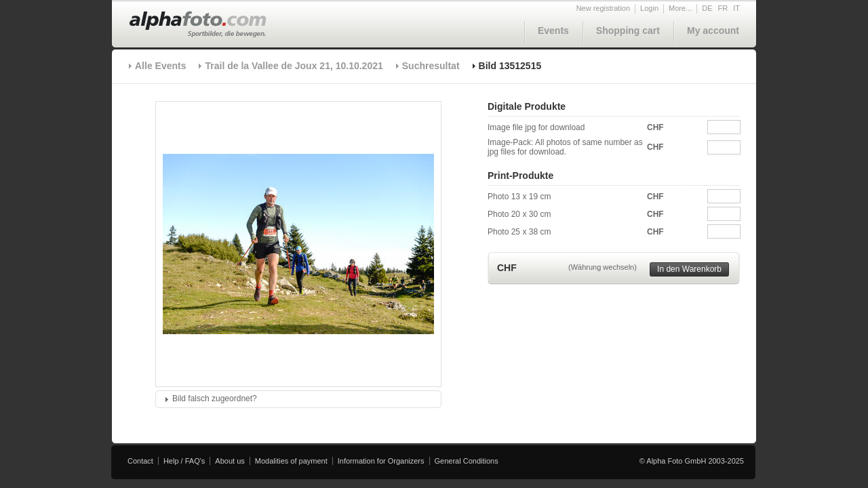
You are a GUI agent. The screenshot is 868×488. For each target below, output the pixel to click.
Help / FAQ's (184, 461)
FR (723, 8)
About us (230, 461)
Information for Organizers (381, 461)
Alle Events (160, 66)
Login (649, 8)
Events (553, 30)
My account (713, 30)
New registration (603, 8)
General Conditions (467, 461)
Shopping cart (628, 30)
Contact (140, 461)
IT (736, 8)
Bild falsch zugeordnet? (215, 399)
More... (680, 8)
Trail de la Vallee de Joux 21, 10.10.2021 (294, 66)
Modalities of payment (291, 461)
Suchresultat (431, 66)
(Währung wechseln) (603, 267)
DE (707, 8)
